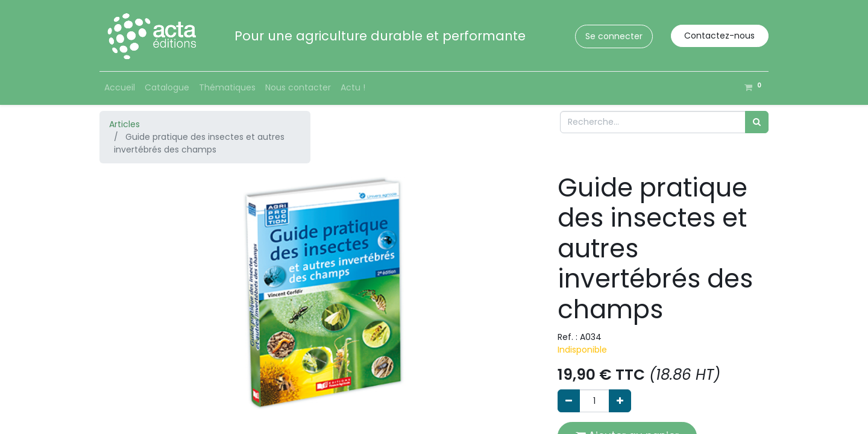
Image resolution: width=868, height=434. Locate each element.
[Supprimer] (569, 401)
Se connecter (614, 36)
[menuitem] (120, 88)
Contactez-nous (719, 36)
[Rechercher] (757, 122)
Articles (124, 124)
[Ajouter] (620, 401)
